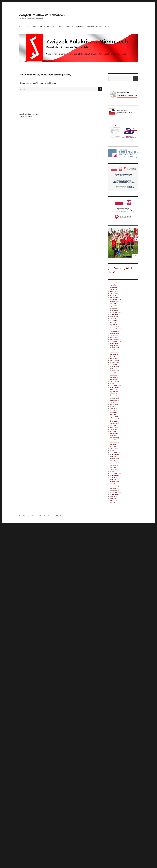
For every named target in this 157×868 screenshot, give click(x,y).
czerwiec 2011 (114, 501)
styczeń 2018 (114, 404)
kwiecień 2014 (114, 463)
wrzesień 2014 (114, 455)
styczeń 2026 (114, 285)
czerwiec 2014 (114, 459)
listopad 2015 (114, 436)
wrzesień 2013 (114, 476)
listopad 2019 (114, 383)
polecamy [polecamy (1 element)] (111, 269)
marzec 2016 (114, 429)
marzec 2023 (114, 321)
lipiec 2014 (113, 457)
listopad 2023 (114, 310)
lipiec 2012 (113, 499)
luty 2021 (113, 356)
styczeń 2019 (114, 392)
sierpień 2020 (114, 367)
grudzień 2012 (114, 490)
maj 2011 (113, 503)
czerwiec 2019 (114, 390)
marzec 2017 (114, 413)
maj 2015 (113, 440)
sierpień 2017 (114, 409)
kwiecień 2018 (114, 400)
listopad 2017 (114, 406)
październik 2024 (115, 300)
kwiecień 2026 (115, 283)
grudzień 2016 (114, 419)
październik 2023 (115, 312)
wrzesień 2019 (115, 388)
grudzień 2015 (114, 434)
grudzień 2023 (114, 308)
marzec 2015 (114, 444)
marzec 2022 (114, 335)
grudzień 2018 (114, 394)
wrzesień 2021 (114, 344)
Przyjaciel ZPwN (63, 27)
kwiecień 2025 (115, 291)
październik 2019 (115, 386)
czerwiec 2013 (114, 482)
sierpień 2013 (114, 478)
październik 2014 (115, 452)
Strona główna (25, 27)
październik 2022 (115, 329)
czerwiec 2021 (114, 348)
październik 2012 (115, 492)
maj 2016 (113, 425)
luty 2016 (113, 432)
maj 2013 (113, 484)
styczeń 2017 (114, 417)
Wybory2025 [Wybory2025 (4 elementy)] (123, 268)
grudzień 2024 (115, 298)
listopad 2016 (114, 421)
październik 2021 (115, 342)
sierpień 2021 (114, 346)
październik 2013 (115, 473)
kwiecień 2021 (114, 352)
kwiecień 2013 (114, 486)
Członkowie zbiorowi (94, 27)
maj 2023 (113, 319)
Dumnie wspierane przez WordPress (52, 516)
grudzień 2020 (115, 360)
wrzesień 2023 (115, 314)
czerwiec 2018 (114, 398)
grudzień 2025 (115, 287)
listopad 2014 (114, 450)
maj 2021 (113, 350)
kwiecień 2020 (115, 375)
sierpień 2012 (114, 496)
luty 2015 (113, 446)
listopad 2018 (114, 396)
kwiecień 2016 (114, 427)
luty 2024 (113, 304)
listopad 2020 (114, 362)
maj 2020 (113, 373)
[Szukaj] (135, 79)
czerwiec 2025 (114, 289)
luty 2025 (113, 295)
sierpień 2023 (114, 316)
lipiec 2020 (113, 369)
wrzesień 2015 (114, 438)
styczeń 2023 (114, 325)
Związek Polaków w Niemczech (42, 15)
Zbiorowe (109, 27)
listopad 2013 (114, 471)
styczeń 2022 (114, 337)
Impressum (38, 27)
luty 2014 (113, 467)
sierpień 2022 (114, 333)
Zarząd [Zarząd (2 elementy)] (112, 272)
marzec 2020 (114, 377)
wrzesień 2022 (115, 331)
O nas (50, 27)
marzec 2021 (114, 354)
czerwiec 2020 (114, 371)
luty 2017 (113, 415)
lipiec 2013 (113, 480)
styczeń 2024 (114, 306)
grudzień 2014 (114, 448)
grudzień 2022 (115, 327)
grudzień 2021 (114, 339)
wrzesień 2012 (114, 494)
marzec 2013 (114, 488)
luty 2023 (113, 323)
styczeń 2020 (114, 379)
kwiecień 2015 (114, 442)
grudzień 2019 (114, 381)
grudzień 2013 (114, 469)
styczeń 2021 (114, 358)
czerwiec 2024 (114, 302)
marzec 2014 (114, 465)
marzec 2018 (114, 402)
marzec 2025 (114, 293)
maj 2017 (113, 411)
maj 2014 (113, 461)
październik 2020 (115, 365)
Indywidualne (78, 27)
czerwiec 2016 (114, 423)
